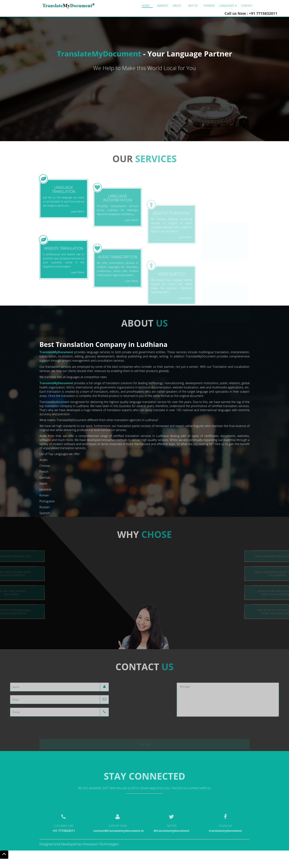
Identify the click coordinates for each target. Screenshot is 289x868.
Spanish (45, 513)
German (45, 478)
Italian (43, 483)
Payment (209, 6)
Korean (44, 495)
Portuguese (47, 501)
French (44, 472)
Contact (247, 6)
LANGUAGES (228, 6)
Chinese (45, 466)
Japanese (45, 489)
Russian (45, 507)
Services (163, 6)
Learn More (78, 253)
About (177, 6)
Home (146, 6)
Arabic (44, 460)
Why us (193, 6)
